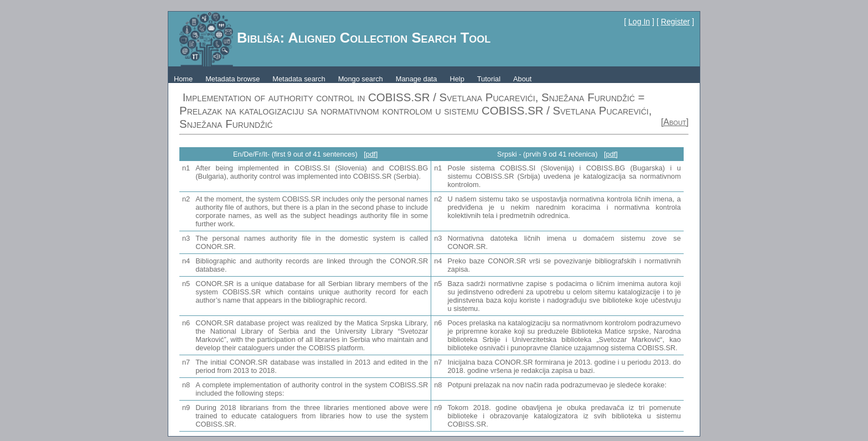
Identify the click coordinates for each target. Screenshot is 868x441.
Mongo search (361, 79)
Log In (639, 22)
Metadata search (299, 79)
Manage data (417, 79)
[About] (675, 122)
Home (183, 79)
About (522, 79)
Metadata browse (232, 79)
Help (457, 79)
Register (675, 22)
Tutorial (489, 79)
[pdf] (371, 154)
